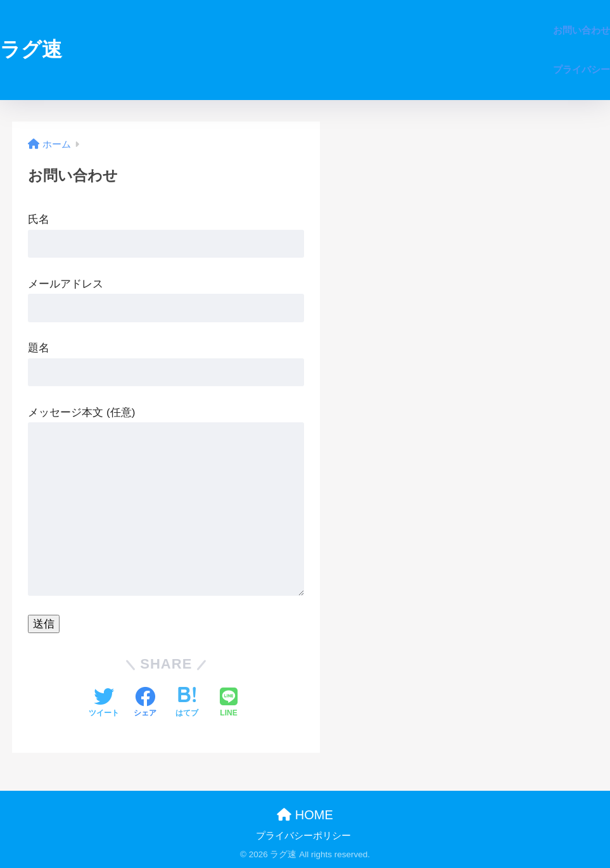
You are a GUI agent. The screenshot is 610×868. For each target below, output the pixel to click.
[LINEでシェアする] (229, 703)
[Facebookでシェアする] (145, 703)
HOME (305, 815)
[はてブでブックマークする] (187, 703)
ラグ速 (31, 49)
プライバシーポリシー (303, 836)
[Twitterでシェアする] (104, 703)
